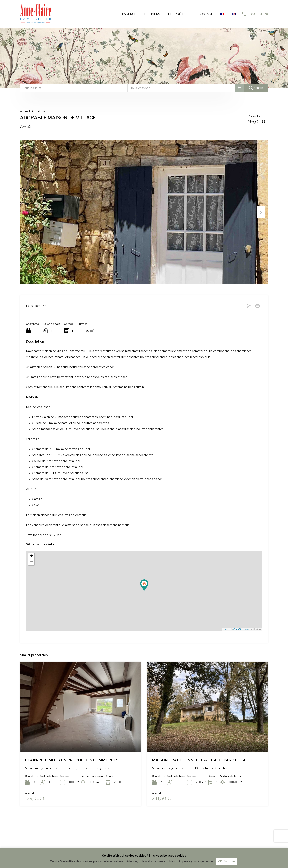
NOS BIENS (152, 14)
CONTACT (205, 14)
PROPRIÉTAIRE (179, 14)
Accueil (25, 111)
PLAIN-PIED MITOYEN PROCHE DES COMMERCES (72, 780)
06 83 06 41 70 (257, 14)
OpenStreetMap (241, 649)
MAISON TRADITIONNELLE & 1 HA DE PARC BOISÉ (199, 780)
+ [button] (31, 576)
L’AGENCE (129, 14)
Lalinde (40, 111)
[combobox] (74, 88)
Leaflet (226, 649)
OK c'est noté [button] (226, 861)
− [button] (31, 582)
